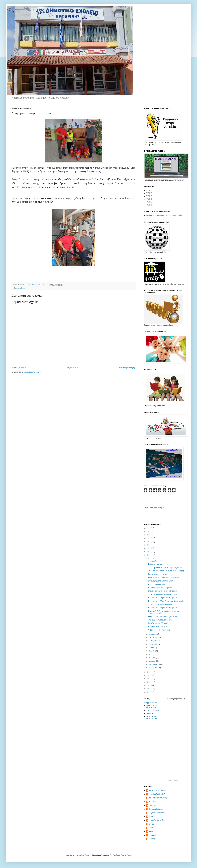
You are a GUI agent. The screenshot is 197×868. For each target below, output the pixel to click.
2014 (149, 679)
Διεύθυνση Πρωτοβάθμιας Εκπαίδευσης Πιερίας (164, 215)
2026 (149, 528)
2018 (149, 555)
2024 (149, 535)
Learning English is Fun (158, 794)
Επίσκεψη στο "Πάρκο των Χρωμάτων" (163, 598)
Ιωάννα (152, 817)
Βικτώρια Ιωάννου (156, 809)
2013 (149, 682)
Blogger (130, 855)
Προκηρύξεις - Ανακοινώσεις (152, 707)
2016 (149, 672)
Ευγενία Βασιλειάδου (157, 813)
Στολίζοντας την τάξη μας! (158, 623)
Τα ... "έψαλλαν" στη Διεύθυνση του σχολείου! (165, 568)
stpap (151, 831)
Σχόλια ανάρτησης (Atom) (31, 372)
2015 (149, 675)
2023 (149, 538)
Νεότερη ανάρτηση (19, 368)
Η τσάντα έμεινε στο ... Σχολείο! (160, 588)
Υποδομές (22, 288)
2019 (149, 552)
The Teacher (154, 802)
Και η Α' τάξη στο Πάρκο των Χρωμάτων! (164, 578)
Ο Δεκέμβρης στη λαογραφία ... (160, 630)
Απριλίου (152, 658)
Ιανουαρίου (153, 668)
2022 (149, 542)
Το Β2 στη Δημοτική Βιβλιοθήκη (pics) (163, 594)
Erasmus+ (150, 713)
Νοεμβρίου (153, 634)
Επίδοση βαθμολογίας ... (158, 584)
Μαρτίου (152, 661)
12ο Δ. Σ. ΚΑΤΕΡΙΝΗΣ (157, 790)
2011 (149, 689)
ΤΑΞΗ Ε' (149, 202)
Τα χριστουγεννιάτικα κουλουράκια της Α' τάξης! (166, 571)
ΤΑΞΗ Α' (149, 190)
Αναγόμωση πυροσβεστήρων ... (160, 620)
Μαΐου (151, 654)
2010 (149, 692)
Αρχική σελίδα (72, 368)
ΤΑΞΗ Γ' (149, 196)
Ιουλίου (152, 648)
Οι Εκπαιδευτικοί (152, 711)
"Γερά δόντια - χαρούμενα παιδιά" (161, 604)
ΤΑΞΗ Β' (149, 193)
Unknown (153, 805)
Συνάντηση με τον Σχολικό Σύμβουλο (162, 581)
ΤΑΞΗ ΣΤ (150, 205)
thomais (152, 839)
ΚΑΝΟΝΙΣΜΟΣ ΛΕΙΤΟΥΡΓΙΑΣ (152, 717)
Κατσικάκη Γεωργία (156, 820)
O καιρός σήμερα (173, 781)
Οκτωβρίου (153, 638)
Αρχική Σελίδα (152, 703)
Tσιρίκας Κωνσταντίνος (158, 798)
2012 (149, 685)
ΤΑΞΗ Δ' (149, 199)
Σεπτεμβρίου (154, 641)
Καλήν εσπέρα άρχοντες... (158, 564)
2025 (149, 531)
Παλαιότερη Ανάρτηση (126, 368)
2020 (149, 548)
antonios (152, 824)
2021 (149, 545)
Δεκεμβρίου (153, 561)
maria (151, 828)
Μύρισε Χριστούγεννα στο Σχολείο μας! (163, 617)
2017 (149, 558)
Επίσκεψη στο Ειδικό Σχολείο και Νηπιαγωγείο (166, 601)
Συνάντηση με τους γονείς (158, 574)
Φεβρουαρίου (154, 664)
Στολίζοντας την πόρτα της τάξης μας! (162, 591)
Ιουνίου (152, 651)
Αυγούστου (153, 644)
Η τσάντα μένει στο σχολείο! (159, 627)
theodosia (153, 835)
